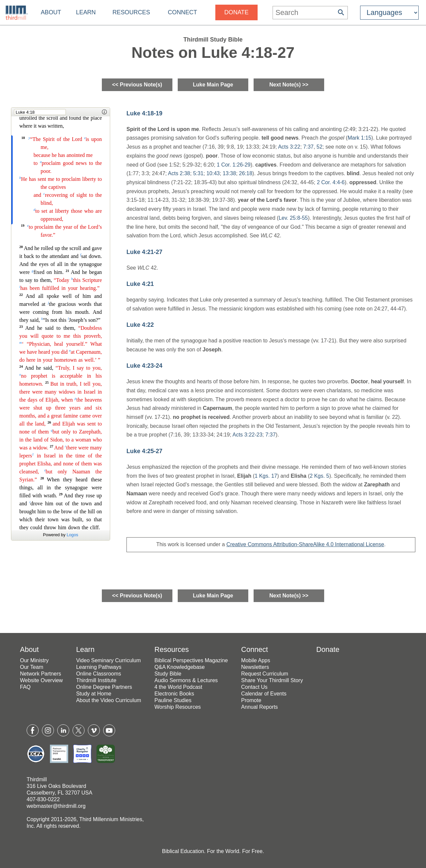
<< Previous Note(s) (137, 85)
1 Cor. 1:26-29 (233, 165)
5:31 (198, 173)
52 (319, 147)
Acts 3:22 (289, 147)
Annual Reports (260, 707)
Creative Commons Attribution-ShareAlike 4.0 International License (305, 544)
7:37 (308, 147)
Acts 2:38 (179, 173)
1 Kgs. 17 (266, 476)
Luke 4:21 (140, 284)
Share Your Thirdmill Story (272, 680)
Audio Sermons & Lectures (186, 680)
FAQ (25, 687)
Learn (86, 12)
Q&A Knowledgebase (180, 667)
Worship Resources (178, 707)
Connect (182, 12)
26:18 (246, 173)
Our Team (32, 667)
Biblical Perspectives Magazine (191, 660)
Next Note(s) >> (289, 85)
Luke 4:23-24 (144, 366)
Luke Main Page (213, 85)
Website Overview (41, 680)
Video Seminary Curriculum (108, 660)
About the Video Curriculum (109, 700)
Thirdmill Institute (96, 680)
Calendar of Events (264, 694)
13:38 (229, 173)
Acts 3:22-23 (247, 435)
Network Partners (41, 674)
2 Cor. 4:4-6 (331, 182)
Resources (131, 12)
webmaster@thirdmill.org (56, 806)
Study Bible (168, 674)
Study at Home (94, 694)
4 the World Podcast (178, 687)
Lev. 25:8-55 (293, 218)
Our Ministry (34, 660)
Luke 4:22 (140, 325)
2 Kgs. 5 (320, 476)
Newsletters (255, 667)
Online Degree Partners (104, 687)
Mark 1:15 (359, 138)
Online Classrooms (99, 674)
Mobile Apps (256, 660)
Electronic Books (174, 694)
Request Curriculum (265, 674)
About (51, 12)
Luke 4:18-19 (144, 113)
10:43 (213, 173)
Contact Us (254, 687)
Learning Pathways (99, 667)
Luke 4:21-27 (144, 252)
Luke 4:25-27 (144, 451)
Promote (251, 700)
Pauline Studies (173, 700)
